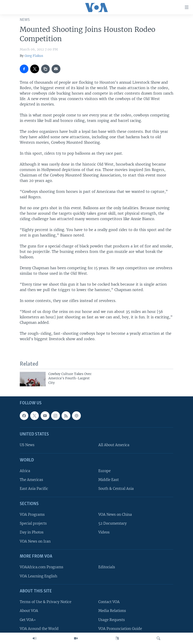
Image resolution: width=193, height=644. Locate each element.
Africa (25, 471)
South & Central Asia (116, 489)
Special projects (33, 523)
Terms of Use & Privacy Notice (46, 602)
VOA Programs (32, 514)
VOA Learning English (38, 576)
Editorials (107, 567)
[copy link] (45, 69)
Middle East (109, 480)
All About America (114, 445)
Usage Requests (112, 620)
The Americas (31, 480)
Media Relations (112, 611)
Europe (104, 471)
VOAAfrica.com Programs (42, 567)
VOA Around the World (39, 629)
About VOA (29, 611)
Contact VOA (109, 602)
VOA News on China (115, 514)
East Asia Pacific (34, 489)
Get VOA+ (28, 620)
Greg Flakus (34, 56)
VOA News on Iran (35, 541)
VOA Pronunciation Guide (120, 629)
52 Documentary (113, 523)
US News (27, 445)
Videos (104, 532)
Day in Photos (32, 532)
